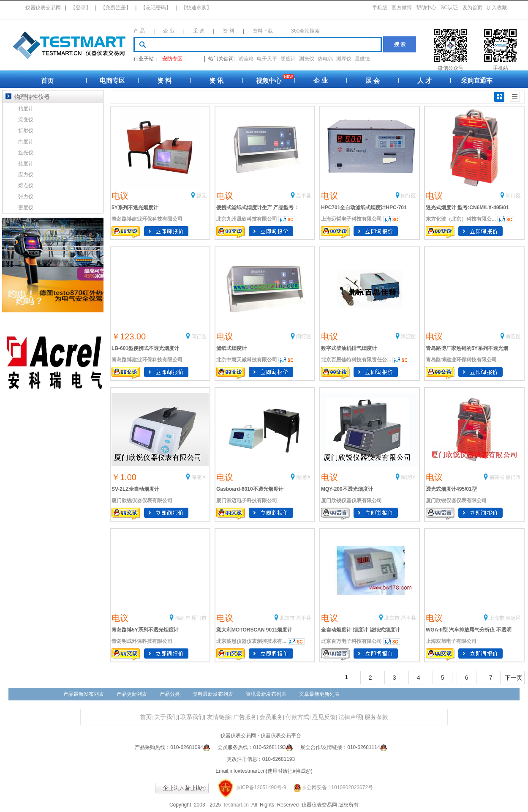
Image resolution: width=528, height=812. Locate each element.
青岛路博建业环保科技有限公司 (147, 219)
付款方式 (297, 717)
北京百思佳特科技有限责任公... (356, 360)
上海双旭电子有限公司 (451, 641)
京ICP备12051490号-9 (261, 787)
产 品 (139, 31)
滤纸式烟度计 (231, 348)
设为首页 (472, 8)
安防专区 (172, 59)
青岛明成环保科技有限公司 (142, 641)
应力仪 (26, 175)
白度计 (26, 142)
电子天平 (267, 59)
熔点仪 (26, 186)
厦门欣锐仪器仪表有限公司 (142, 500)
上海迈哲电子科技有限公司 (351, 219)
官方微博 (402, 8)
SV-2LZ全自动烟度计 (135, 489)
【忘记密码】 (156, 8)
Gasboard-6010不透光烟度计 (250, 489)
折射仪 (26, 131)
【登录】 (81, 8)
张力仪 (26, 197)
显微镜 (362, 59)
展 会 (373, 81)
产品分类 (170, 694)
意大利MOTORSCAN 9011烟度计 (254, 630)
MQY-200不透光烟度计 (347, 489)
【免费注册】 (116, 8)
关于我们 (166, 717)
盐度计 (26, 164)
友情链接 (219, 717)
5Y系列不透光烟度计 (135, 208)
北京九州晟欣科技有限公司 (247, 219)
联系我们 (192, 717)
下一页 (514, 678)
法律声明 (350, 717)
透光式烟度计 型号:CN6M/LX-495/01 (467, 208)
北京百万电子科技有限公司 (351, 641)
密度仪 (26, 208)
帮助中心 (426, 8)
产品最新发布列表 (84, 694)
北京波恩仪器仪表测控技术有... (251, 641)
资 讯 (216, 81)
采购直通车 (477, 81)
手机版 (380, 8)
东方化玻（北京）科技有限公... (461, 219)
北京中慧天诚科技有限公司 (247, 360)
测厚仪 (344, 59)
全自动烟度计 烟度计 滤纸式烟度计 (361, 630)
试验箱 (246, 59)
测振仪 (307, 59)
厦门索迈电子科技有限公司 (247, 500)
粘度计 (26, 109)
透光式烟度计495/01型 (451, 489)
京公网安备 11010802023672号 (330, 787)
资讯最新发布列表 (266, 694)
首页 (47, 81)
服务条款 (376, 717)
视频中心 (269, 81)
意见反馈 (324, 717)
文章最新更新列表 (319, 694)
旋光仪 (26, 153)
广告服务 (245, 717)
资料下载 (263, 31)
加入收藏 (497, 8)
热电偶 (325, 59)
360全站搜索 (305, 31)
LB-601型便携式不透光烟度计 (145, 348)
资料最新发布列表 (213, 694)
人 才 (425, 81)
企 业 (169, 31)
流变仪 (26, 120)
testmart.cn (236, 805)
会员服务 (271, 717)
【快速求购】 (196, 8)
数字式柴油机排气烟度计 (349, 348)
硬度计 (288, 59)
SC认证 (449, 8)
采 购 (199, 31)
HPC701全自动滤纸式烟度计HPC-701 (364, 208)
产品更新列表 (132, 694)
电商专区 (112, 81)
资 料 (228, 31)
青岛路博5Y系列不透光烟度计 (145, 630)
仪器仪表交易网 (43, 8)
